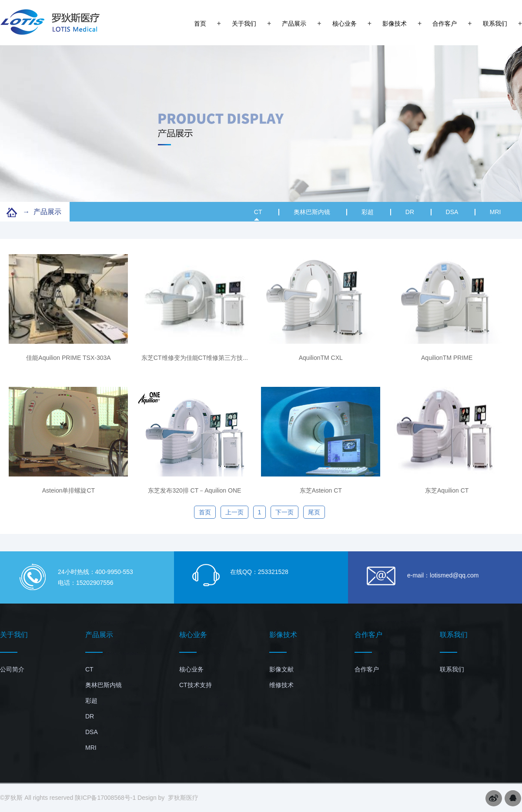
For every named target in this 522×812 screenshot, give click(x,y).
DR (410, 212)
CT (258, 215)
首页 (200, 23)
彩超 (368, 212)
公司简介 (12, 669)
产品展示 (294, 23)
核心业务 (345, 23)
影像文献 (281, 669)
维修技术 (281, 685)
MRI (495, 212)
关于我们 (244, 23)
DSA (452, 212)
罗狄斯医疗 (183, 798)
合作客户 (445, 23)
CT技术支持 (196, 685)
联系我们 (495, 23)
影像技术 (395, 23)
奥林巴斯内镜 (312, 212)
